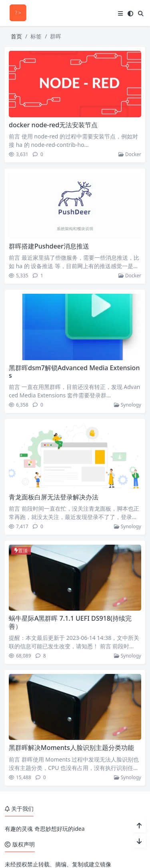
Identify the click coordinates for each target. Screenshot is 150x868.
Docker (130, 154)
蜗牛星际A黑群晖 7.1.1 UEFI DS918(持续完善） (70, 622)
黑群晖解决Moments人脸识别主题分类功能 (71, 748)
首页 (16, 36)
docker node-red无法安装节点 (53, 125)
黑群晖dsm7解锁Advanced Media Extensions (74, 372)
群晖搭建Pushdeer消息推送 (49, 246)
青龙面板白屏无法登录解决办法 (54, 497)
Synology (128, 405)
